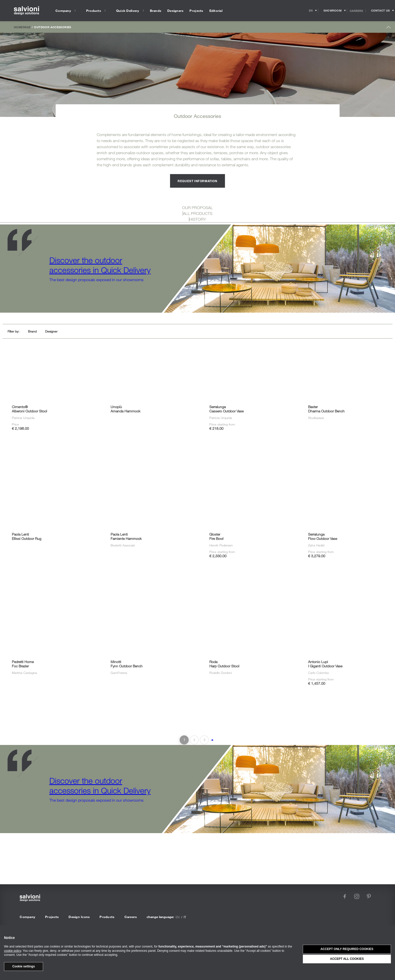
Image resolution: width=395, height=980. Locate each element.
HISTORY (198, 219)
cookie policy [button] (13, 951)
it (185, 917)
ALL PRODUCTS (198, 213)
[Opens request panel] (380, 11)
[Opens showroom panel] (333, 11)
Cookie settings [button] (24, 966)
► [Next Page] (213, 740)
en (178, 917)
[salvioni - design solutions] (26, 11)
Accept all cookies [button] (347, 959)
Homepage (22, 27)
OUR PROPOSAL (197, 208)
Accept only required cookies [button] (347, 949)
